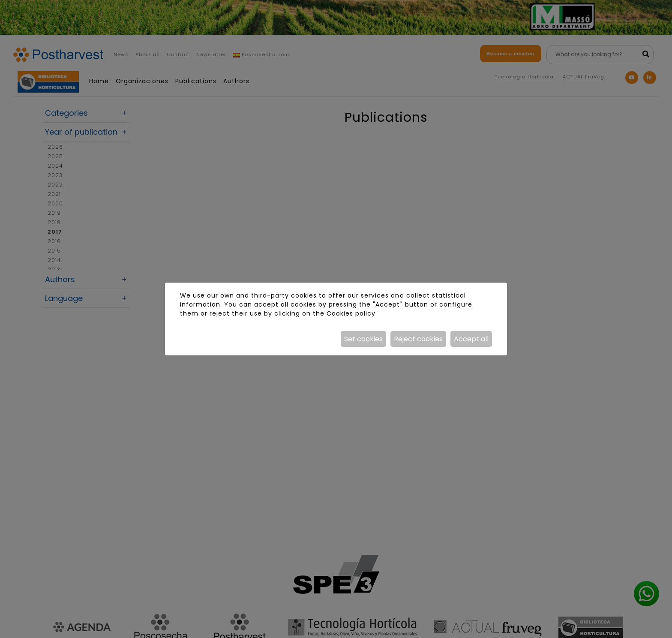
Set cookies (363, 339)
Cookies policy (351, 313)
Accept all (471, 339)
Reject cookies (418, 339)
